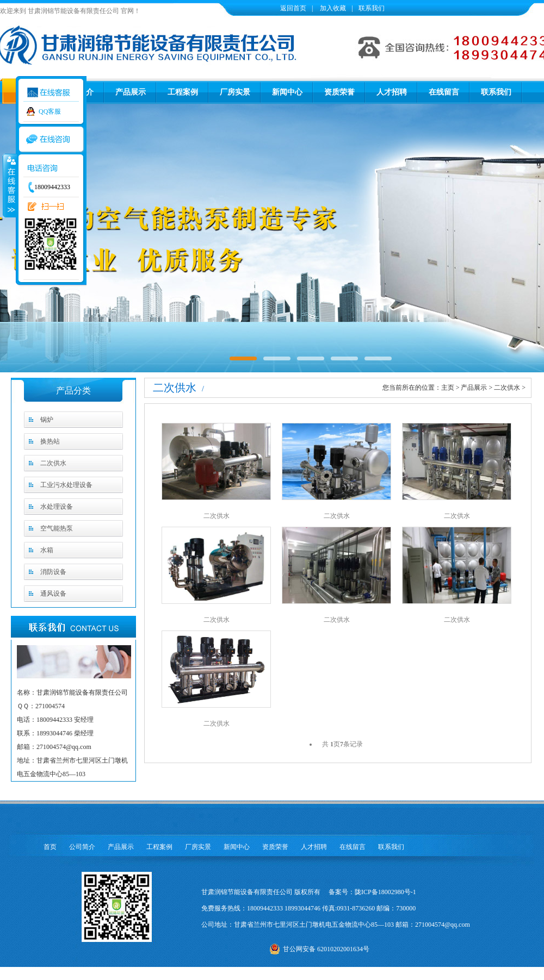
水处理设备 (57, 507)
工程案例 (183, 92)
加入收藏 (332, 8)
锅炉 (47, 420)
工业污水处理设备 (66, 485)
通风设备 (53, 594)
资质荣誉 (339, 92)
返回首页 (293, 8)
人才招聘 (392, 92)
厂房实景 (235, 92)
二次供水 (53, 463)
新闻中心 (287, 92)
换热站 (50, 441)
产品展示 (131, 92)
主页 (448, 388)
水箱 (47, 550)
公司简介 (82, 847)
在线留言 (444, 92)
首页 (50, 847)
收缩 (9, 185)
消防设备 (53, 572)
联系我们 (372, 8)
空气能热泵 (57, 528)
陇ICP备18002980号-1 (385, 892)
